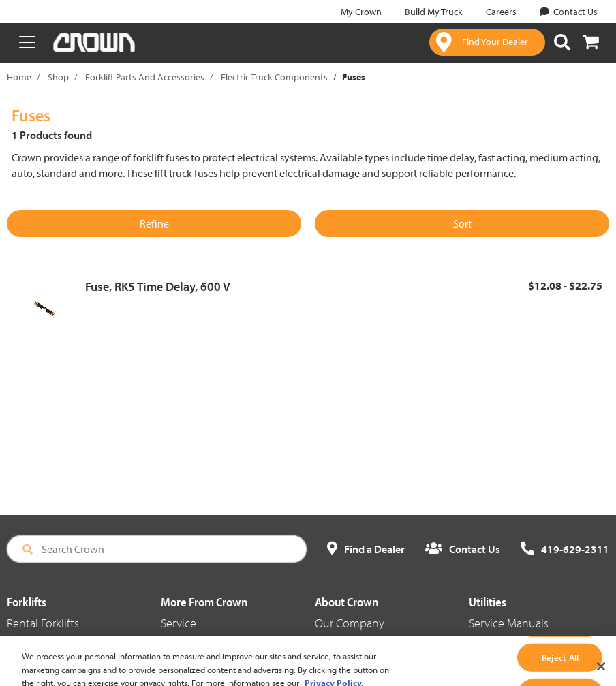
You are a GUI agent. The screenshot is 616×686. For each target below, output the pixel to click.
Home (19, 77)
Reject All (560, 668)
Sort (462, 223)
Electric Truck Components (274, 77)
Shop (58, 77)
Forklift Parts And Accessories (145, 77)
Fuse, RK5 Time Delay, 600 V (158, 286)
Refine (154, 223)
